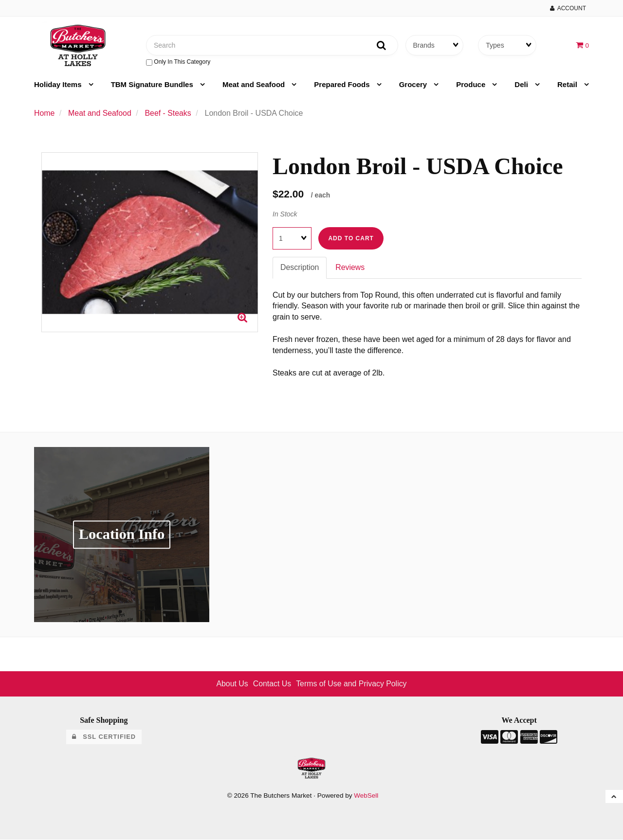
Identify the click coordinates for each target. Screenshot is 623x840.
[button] (582, 45)
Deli (522, 85)
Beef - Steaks (169, 114)
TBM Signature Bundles (153, 85)
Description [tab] (300, 268)
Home (45, 114)
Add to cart (351, 239)
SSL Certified (104, 737)
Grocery (414, 85)
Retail (568, 85)
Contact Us (272, 684)
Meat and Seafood (255, 85)
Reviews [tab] (350, 268)
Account (568, 8)
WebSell (366, 796)
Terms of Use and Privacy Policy (352, 684)
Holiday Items (59, 85)
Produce (472, 85)
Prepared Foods (343, 85)
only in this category (178, 62)
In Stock (285, 214)
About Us (232, 684)
